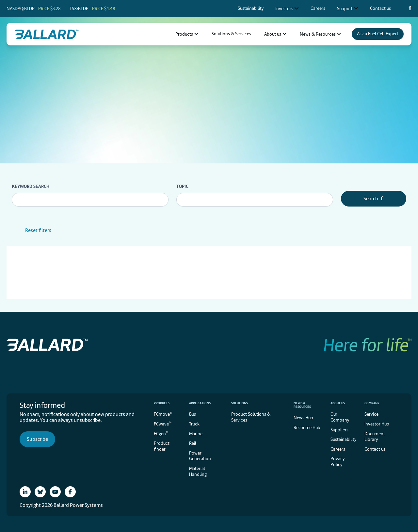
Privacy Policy (338, 462)
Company (372, 403)
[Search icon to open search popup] (410, 8)
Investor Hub (377, 424)
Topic (182, 186)
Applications (200, 403)
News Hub (303, 418)
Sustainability (343, 439)
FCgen (161, 433)
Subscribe (37, 439)
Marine (196, 434)
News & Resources (302, 405)
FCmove (163, 414)
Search (374, 199)
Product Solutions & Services (251, 417)
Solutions (240, 403)
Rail (193, 443)
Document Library (375, 437)
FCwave (163, 424)
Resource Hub (307, 428)
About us (338, 403)
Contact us (375, 449)
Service (371, 414)
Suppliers (339, 430)
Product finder (162, 446)
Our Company (340, 417)
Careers (338, 449)
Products (162, 403)
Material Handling (198, 471)
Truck (194, 424)
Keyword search (31, 186)
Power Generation (200, 456)
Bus (193, 414)
